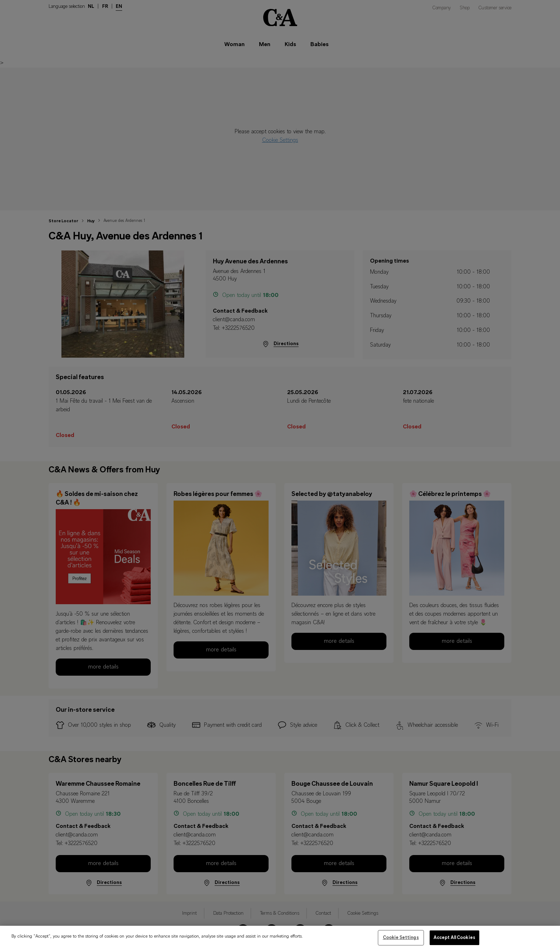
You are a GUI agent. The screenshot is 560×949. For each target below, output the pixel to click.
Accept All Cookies (454, 941)
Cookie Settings (401, 941)
